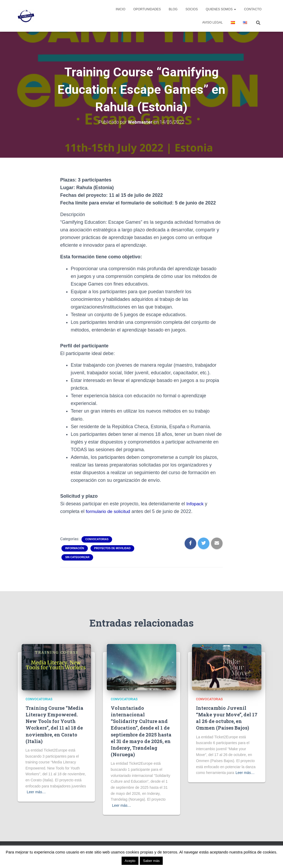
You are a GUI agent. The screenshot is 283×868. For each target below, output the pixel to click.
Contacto (253, 9)
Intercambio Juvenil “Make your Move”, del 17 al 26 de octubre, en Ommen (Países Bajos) (227, 718)
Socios (192, 9)
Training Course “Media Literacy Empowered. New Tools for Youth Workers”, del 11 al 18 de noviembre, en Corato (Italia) (54, 725)
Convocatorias (97, 539)
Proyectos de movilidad (112, 548)
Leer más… (36, 792)
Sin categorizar (77, 557)
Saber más (151, 861)
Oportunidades (147, 9)
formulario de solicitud (109, 511)
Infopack (195, 504)
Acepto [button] (130, 861)
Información (75, 548)
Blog (173, 9)
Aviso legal (213, 22)
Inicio (121, 9)
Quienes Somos (221, 9)
